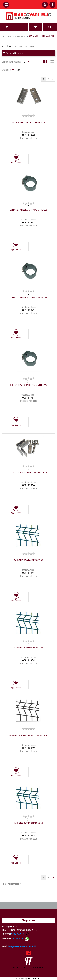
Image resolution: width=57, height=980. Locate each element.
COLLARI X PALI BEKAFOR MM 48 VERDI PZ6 (29, 385)
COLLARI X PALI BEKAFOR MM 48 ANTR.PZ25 (28, 210)
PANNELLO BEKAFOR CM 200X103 (28, 560)
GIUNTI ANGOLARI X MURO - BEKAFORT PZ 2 (28, 473)
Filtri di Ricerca (13, 53)
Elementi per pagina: (11, 62)
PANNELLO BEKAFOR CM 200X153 (28, 823)
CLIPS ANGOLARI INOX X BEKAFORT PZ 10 (28, 122)
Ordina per (6, 70)
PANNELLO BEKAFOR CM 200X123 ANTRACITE (29, 735)
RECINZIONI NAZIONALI (15, 36)
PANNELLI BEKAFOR (41, 36)
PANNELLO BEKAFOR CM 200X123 (28, 648)
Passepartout (34, 978)
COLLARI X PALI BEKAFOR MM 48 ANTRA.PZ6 (29, 297)
